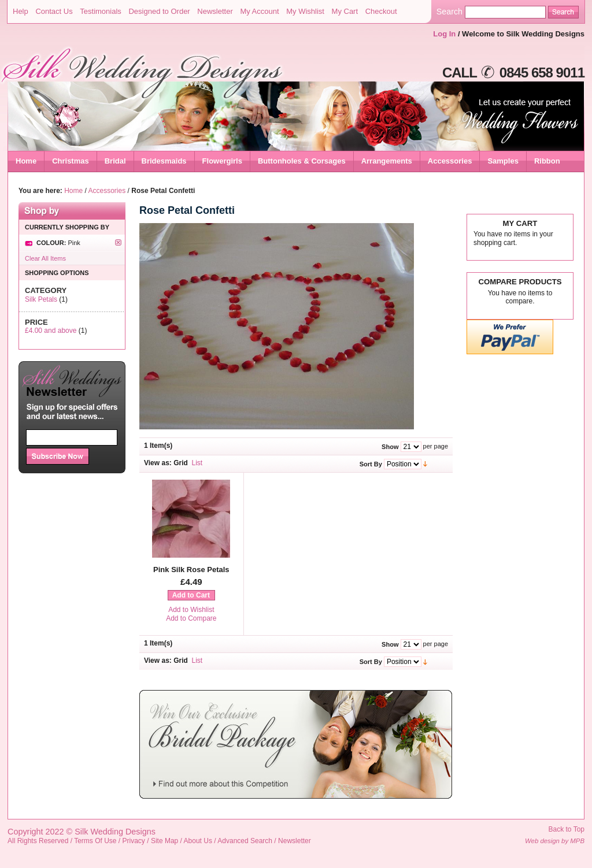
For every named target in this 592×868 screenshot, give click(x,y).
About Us (198, 841)
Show (390, 447)
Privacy (134, 841)
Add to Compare (191, 618)
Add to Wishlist (191, 610)
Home (26, 161)
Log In (444, 34)
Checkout (381, 11)
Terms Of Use (95, 841)
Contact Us (54, 11)
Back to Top (567, 829)
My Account (259, 11)
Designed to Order (159, 11)
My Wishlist (305, 11)
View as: (158, 463)
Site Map (164, 841)
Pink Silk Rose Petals (191, 570)
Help (21, 11)
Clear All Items (45, 258)
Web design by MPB (555, 841)
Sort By (371, 464)
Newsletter (215, 11)
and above (51, 331)
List (197, 463)
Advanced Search (245, 841)
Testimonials (101, 11)
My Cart (345, 11)
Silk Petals (41, 299)
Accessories (107, 191)
